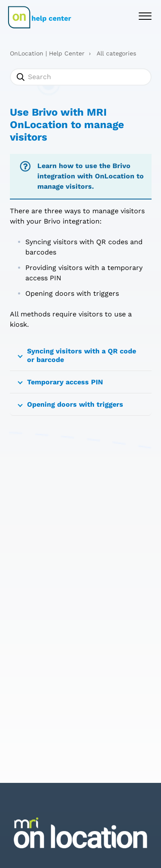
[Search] (81, 77)
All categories (116, 53)
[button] (145, 15)
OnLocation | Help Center (47, 53)
